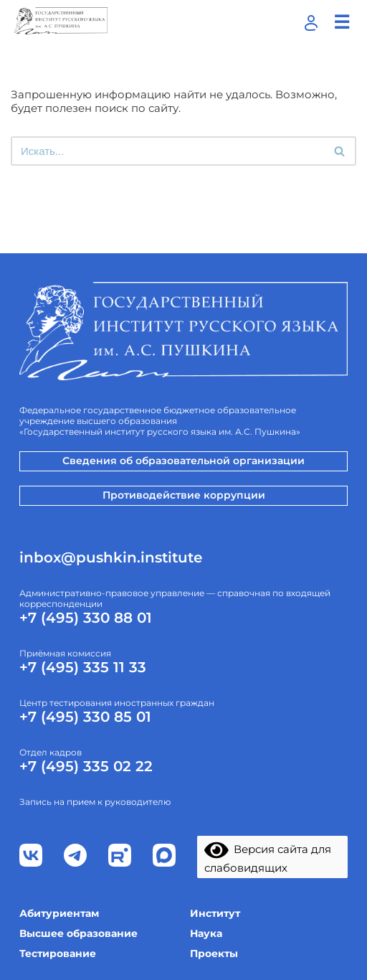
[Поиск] (167, 151)
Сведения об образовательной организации (183, 461)
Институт (215, 913)
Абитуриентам (59, 913)
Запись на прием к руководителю (95, 802)
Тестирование (58, 953)
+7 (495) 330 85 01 (85, 717)
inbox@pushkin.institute (111, 557)
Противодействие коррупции (184, 495)
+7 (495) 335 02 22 (86, 766)
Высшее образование (78, 933)
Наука (206, 933)
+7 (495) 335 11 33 (83, 667)
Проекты (214, 953)
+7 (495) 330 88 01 (86, 618)
